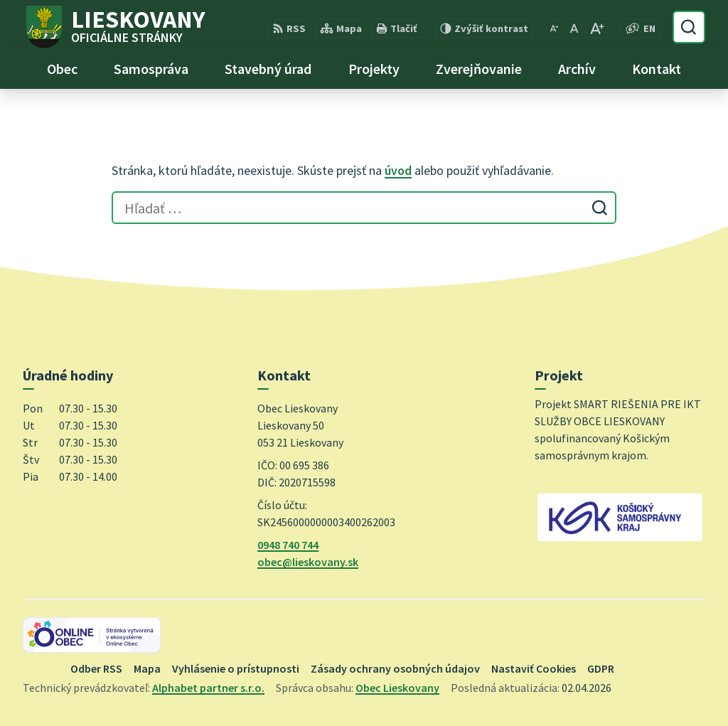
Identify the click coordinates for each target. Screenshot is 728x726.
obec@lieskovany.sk (308, 562)
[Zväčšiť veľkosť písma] (597, 28)
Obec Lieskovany (397, 688)
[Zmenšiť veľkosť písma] (554, 28)
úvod (398, 170)
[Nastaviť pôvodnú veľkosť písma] (574, 28)
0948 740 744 (288, 545)
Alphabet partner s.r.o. (208, 688)
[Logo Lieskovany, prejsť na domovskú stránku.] (114, 27)
